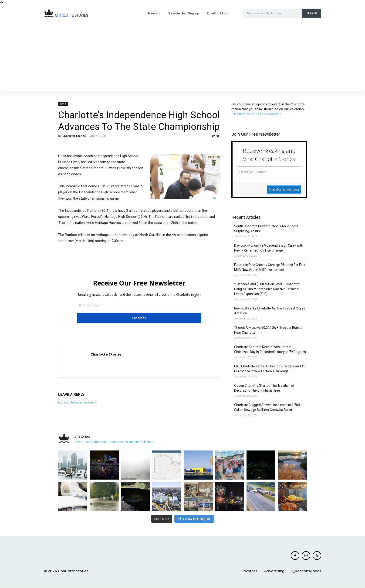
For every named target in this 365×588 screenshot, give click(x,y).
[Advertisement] (182, 57)
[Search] (312, 13)
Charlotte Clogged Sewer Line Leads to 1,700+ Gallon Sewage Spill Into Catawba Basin (268, 407)
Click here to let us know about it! (256, 114)
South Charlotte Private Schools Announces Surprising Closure (266, 229)
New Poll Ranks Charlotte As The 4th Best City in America (269, 311)
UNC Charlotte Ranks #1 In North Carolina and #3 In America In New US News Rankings (270, 369)
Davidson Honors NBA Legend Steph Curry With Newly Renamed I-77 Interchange (269, 248)
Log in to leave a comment (78, 402)
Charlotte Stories (74, 136)
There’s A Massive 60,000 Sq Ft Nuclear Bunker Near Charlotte (268, 330)
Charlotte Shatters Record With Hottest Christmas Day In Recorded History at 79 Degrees (270, 349)
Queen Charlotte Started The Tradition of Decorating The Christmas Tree (264, 388)
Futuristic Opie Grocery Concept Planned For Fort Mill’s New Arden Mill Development (270, 267)
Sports (63, 104)
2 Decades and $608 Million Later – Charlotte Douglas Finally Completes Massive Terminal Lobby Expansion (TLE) (267, 289)
